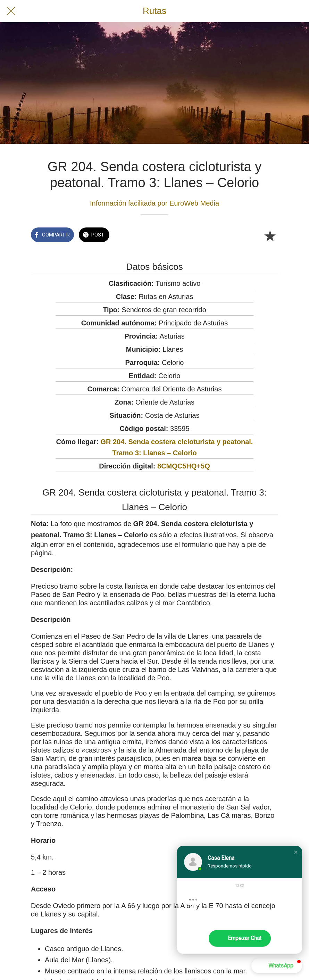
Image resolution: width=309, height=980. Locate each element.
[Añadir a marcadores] (270, 235)
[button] (296, 852)
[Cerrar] (11, 11)
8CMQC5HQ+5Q (184, 466)
